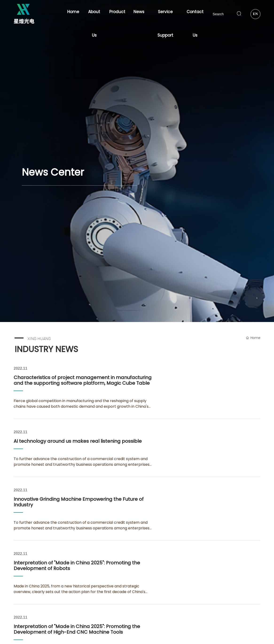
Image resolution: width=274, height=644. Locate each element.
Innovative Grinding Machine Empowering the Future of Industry (79, 502)
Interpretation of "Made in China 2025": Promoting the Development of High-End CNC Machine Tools (77, 629)
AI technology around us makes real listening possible (78, 441)
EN (255, 14)
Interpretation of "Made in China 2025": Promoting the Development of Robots (77, 566)
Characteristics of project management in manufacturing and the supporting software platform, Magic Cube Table (83, 380)
